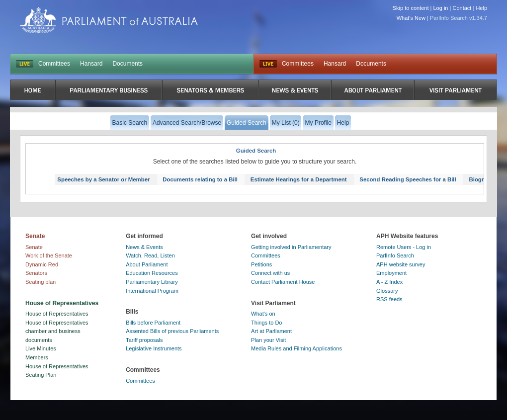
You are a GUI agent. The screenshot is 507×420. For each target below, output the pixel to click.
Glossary (387, 291)
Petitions (261, 264)
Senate (34, 247)
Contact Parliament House (283, 282)
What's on (263, 314)
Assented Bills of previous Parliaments (172, 331)
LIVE (25, 64)
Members (37, 357)
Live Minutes (41, 348)
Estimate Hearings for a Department (299, 179)
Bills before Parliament (153, 323)
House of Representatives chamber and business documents (57, 331)
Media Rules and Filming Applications (296, 348)
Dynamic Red (42, 264)
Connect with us (270, 273)
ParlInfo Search (395, 255)
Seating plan (41, 282)
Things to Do (266, 323)
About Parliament (147, 264)
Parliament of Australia (109, 20)
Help (481, 8)
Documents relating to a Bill (200, 179)
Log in (441, 8)
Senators (36, 273)
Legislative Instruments (154, 348)
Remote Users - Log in (404, 247)
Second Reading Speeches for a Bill (408, 179)
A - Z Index (389, 282)
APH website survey (401, 264)
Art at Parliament (271, 331)
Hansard (91, 64)
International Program (152, 291)
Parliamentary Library (152, 282)
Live (268, 64)
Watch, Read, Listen (150, 255)
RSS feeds (389, 299)
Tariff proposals (144, 340)
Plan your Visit (268, 340)
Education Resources (152, 273)
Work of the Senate (49, 255)
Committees (54, 64)
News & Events (144, 247)
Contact (462, 8)
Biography (483, 179)
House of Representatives (57, 314)
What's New (411, 18)
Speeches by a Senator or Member (103, 179)
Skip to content (411, 8)
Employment (391, 273)
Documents (127, 64)
